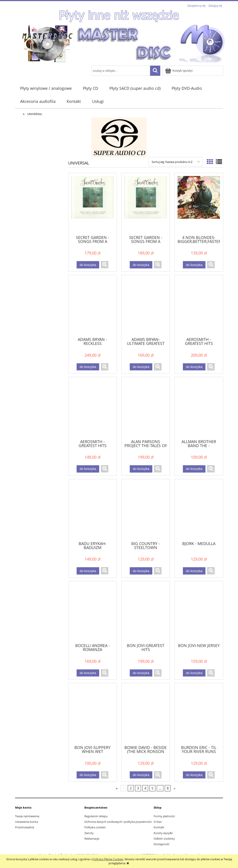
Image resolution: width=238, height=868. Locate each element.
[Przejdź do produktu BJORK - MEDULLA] (199, 510)
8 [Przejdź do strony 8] (168, 788)
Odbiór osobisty (164, 839)
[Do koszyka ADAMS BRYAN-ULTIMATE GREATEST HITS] (141, 367)
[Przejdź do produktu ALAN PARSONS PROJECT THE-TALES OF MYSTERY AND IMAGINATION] (146, 408)
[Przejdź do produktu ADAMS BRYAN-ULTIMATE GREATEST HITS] (146, 306)
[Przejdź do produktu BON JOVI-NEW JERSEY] (199, 612)
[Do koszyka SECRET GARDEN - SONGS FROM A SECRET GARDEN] (88, 265)
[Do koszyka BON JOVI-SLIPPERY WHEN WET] (88, 775)
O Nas (158, 822)
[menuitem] (46, 88)
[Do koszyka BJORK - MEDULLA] (194, 571)
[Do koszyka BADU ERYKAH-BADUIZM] (88, 571)
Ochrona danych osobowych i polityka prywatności (118, 822)
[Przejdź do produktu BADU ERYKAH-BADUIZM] (93, 510)
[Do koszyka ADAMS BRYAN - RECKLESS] (88, 367)
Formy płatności (164, 816)
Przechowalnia (25, 827)
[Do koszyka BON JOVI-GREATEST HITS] (141, 673)
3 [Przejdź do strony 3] (138, 788)
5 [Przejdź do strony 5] (152, 788)
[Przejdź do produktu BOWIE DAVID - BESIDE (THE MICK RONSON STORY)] (146, 714)
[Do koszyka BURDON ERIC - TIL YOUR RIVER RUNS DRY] (194, 775)
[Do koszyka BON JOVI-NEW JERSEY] (194, 673)
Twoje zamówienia (27, 816)
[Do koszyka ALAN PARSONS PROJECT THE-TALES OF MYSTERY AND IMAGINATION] (141, 469)
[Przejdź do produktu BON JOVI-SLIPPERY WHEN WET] (93, 714)
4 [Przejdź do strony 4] (145, 788)
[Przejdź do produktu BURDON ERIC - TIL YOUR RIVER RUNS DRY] (199, 714)
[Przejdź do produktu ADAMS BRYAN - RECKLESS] (93, 306)
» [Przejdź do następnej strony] (174, 788)
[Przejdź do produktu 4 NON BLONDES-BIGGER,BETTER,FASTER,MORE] (199, 204)
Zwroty (89, 833)
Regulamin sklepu (96, 816)
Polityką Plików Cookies (108, 859)
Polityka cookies (95, 827)
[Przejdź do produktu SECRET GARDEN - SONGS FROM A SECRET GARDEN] (93, 204)
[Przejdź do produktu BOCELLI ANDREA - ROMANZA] (93, 612)
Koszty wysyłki (163, 833)
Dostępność (162, 844)
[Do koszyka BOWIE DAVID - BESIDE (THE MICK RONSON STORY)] (141, 775)
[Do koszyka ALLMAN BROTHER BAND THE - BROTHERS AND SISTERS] (194, 469)
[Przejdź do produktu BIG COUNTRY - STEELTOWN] (146, 510)
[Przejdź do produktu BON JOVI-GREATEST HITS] (146, 612)
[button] (105, 265)
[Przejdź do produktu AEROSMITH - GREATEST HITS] (199, 306)
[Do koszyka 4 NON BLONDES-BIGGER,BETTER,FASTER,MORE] (194, 265)
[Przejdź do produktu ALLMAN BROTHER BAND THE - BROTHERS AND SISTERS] (199, 408)
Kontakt (159, 827)
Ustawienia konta (26, 822)
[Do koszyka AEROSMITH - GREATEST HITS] (194, 367)
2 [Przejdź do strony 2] (131, 788)
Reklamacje (92, 839)
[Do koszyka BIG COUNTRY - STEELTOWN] (141, 571)
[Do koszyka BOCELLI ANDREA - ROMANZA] (88, 673)
